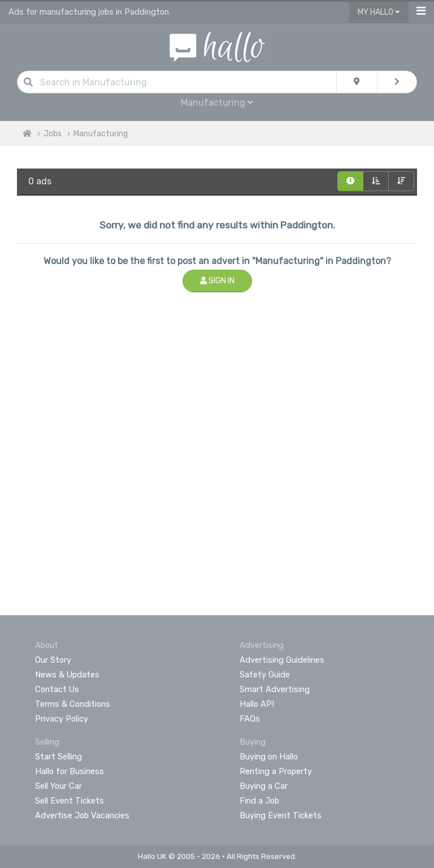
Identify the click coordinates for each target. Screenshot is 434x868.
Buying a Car (264, 786)
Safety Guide (265, 675)
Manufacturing (217, 103)
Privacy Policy (62, 719)
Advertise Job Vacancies (82, 815)
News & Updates (67, 675)
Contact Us (57, 689)
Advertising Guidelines (282, 660)
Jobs (53, 134)
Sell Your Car (58, 786)
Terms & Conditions (73, 704)
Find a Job (259, 801)
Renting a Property (276, 771)
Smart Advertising (275, 689)
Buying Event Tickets (281, 815)
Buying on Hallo (269, 757)
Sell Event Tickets (70, 801)
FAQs (250, 719)
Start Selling (58, 757)
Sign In (217, 281)
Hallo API (257, 704)
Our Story (53, 660)
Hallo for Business (70, 771)
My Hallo (379, 12)
